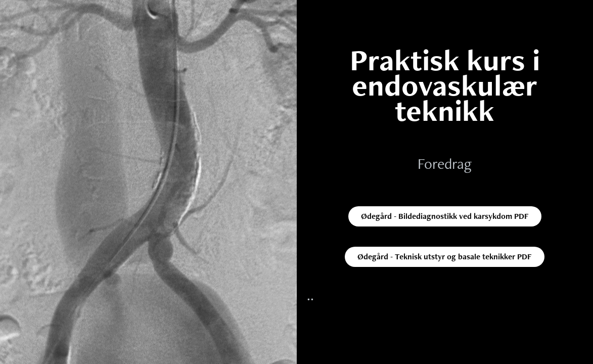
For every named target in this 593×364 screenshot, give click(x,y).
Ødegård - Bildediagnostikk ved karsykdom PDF (445, 216)
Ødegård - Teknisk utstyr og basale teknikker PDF (445, 257)
